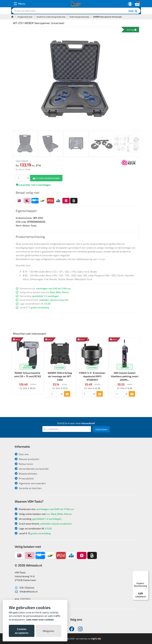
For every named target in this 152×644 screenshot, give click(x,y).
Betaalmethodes (26, 474)
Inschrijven (102, 429)
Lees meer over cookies (40, 619)
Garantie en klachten (28, 488)
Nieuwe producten (27, 459)
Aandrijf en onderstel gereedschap (51, 17)
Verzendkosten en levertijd (32, 469)
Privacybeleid (24, 478)
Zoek (133, 11)
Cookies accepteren (22, 631)
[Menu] (146, 573)
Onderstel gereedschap (79, 17)
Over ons (22, 454)
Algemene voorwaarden (30, 483)
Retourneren (24, 464)
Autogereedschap (25, 17)
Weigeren (48, 631)
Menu (20, 4)
